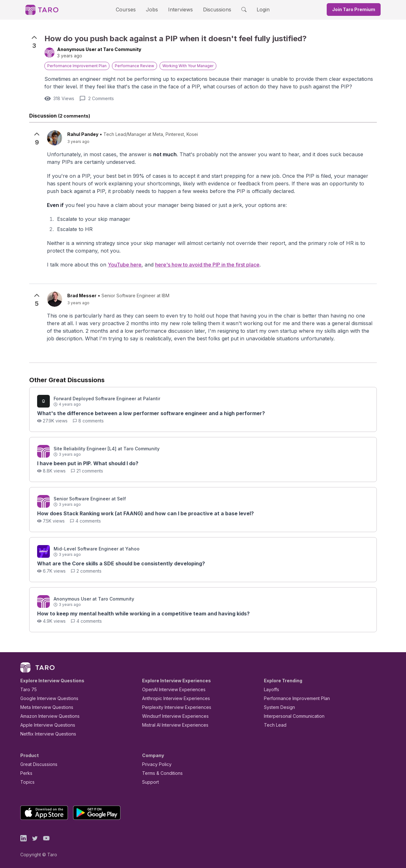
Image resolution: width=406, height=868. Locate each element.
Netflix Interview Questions (45, 734)
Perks (25, 773)
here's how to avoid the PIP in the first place (195, 265)
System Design (277, 707)
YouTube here (115, 265)
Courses (131, 9)
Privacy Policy (155, 764)
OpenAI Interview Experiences (170, 689)
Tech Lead (273, 725)
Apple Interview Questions (44, 725)
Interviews (180, 9)
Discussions (212, 9)
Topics (26, 782)
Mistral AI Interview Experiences (172, 725)
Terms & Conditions (160, 773)
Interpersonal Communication (291, 716)
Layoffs (271, 689)
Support (149, 782)
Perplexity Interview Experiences (172, 707)
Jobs (154, 9)
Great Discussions (36, 764)
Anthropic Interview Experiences (172, 698)
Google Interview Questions (45, 698)
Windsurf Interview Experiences (171, 716)
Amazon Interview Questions (46, 716)
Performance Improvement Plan (292, 698)
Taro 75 (27, 689)
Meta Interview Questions (43, 707)
